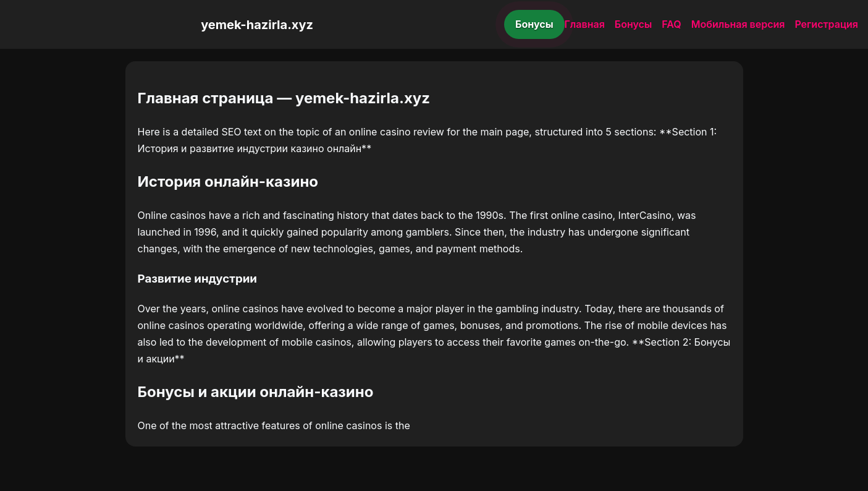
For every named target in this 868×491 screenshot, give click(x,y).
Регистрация (826, 24)
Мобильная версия (738, 24)
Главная (585, 24)
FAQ (671, 24)
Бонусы (534, 24)
